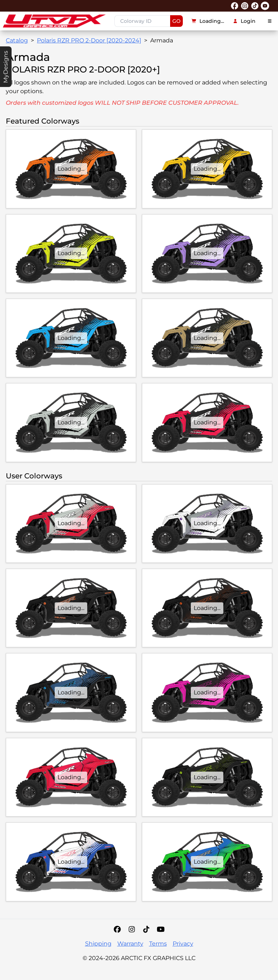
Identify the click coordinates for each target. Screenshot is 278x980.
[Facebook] (117, 929)
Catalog (17, 40)
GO (176, 21)
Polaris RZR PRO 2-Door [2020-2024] (89, 40)
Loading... (208, 21)
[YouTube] (161, 929)
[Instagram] (132, 929)
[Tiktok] (146, 929)
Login (244, 21)
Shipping (98, 944)
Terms (158, 944)
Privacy (183, 944)
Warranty (130, 944)
